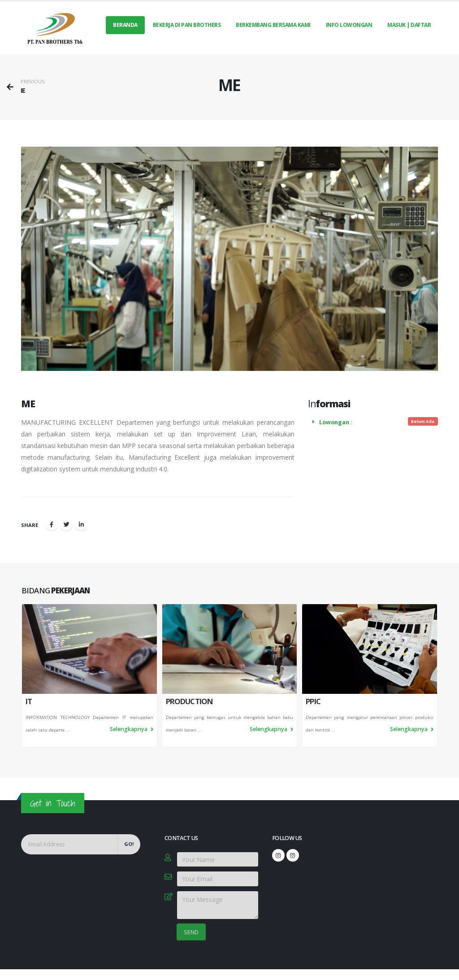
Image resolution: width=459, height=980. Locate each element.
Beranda (125, 25)
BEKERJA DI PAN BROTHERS (187, 25)
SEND (191, 932)
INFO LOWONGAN (349, 25)
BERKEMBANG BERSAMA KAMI (273, 25)
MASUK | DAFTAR (409, 25)
